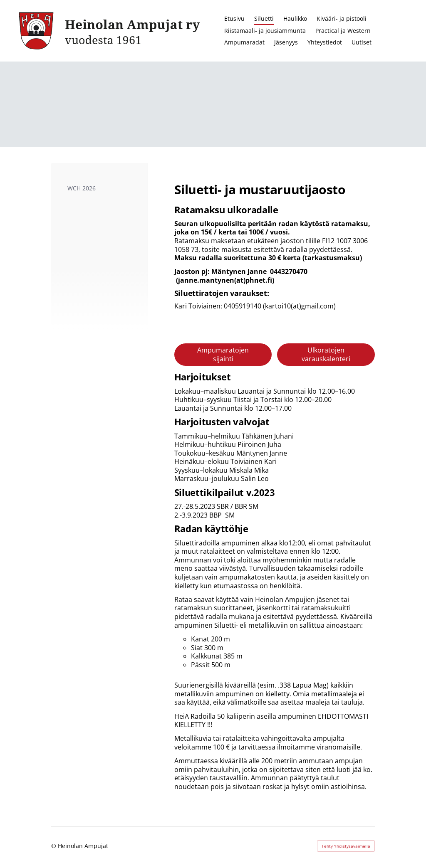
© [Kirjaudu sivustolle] (54, 846)
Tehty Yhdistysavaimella (346, 846)
